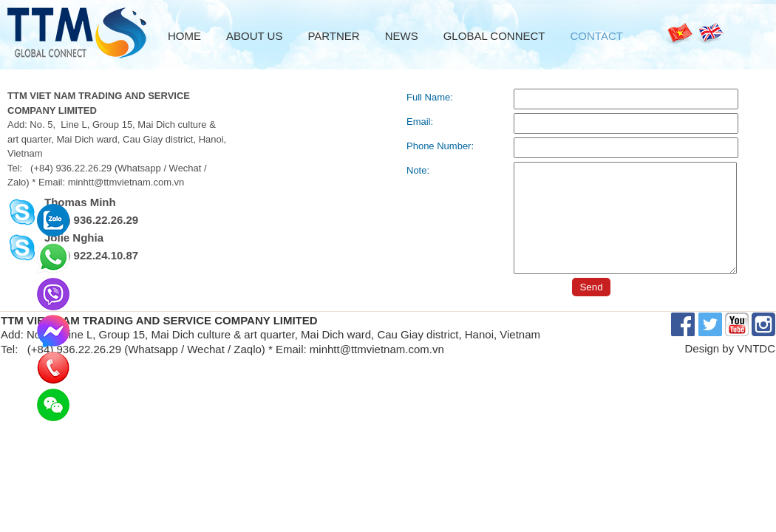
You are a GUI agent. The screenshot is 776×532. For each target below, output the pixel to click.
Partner (333, 36)
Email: (420, 122)
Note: (418, 170)
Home (184, 36)
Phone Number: (440, 146)
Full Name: (430, 97)
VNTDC (756, 348)
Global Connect (494, 36)
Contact (597, 36)
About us (254, 36)
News (402, 36)
